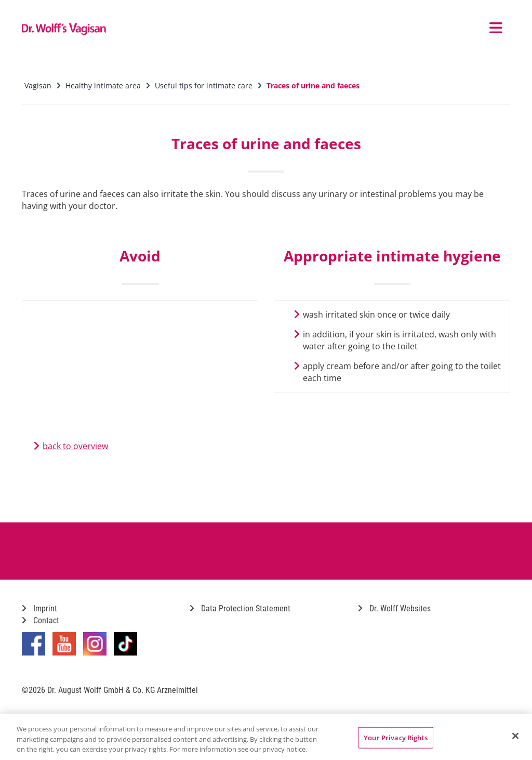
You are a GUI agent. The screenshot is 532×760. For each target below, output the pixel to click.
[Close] (515, 736)
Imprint (39, 608)
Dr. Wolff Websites (394, 608)
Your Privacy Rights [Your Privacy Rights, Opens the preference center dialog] (395, 737)
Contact (41, 620)
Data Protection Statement (240, 608)
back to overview (75, 446)
